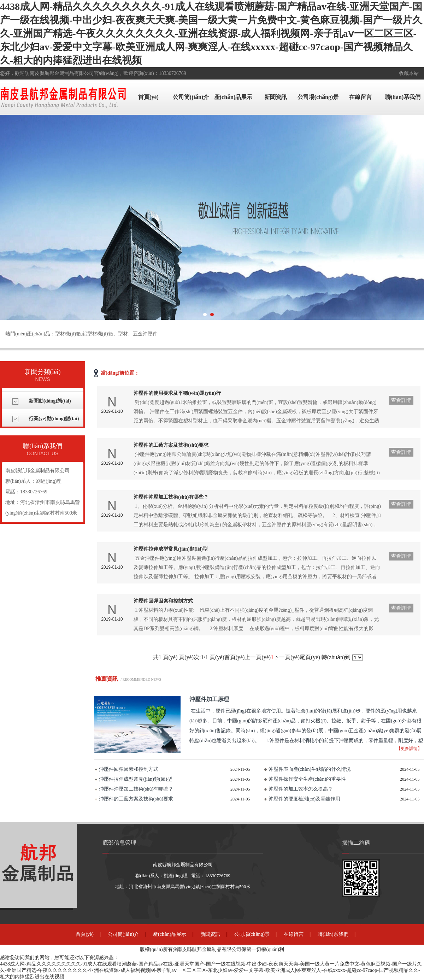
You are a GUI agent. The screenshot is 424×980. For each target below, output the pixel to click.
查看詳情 (401, 400)
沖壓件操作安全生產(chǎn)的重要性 (307, 779)
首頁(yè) (148, 97)
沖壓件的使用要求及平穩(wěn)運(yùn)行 (177, 393)
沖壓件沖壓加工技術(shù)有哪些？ (171, 497)
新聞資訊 (276, 97)
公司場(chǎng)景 (318, 97)
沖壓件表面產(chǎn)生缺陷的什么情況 (310, 769)
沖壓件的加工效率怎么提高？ (301, 789)
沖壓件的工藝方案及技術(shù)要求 (171, 445)
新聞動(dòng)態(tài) (50, 401)
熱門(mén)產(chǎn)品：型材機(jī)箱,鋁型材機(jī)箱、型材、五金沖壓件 (81, 334)
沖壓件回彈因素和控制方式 (163, 601)
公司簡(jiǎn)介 (191, 97)
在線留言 (360, 97)
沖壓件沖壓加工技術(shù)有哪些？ (136, 789)
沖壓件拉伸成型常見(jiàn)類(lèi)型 (171, 549)
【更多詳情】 (409, 749)
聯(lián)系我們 (403, 97)
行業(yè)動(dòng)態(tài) (54, 419)
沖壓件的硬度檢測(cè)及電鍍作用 (305, 799)
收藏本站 (409, 73)
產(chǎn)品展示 (233, 97)
